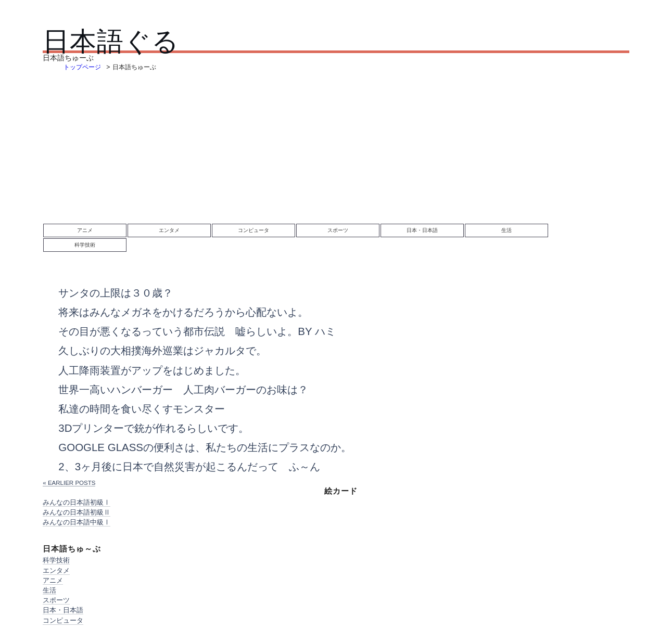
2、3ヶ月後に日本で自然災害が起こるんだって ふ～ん (189, 466)
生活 (506, 230)
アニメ (85, 230)
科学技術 (85, 245)
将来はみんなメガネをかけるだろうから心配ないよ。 (183, 312)
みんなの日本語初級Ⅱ (77, 512)
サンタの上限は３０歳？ (116, 293)
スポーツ (338, 230)
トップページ (82, 67)
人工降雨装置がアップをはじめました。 (152, 370)
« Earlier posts (69, 483)
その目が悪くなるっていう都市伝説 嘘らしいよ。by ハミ (197, 331)
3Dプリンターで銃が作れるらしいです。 (154, 428)
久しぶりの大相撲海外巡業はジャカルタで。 (162, 350)
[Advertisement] (336, 150)
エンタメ (169, 230)
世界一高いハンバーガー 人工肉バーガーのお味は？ (183, 389)
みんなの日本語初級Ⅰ (77, 502)
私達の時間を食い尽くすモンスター (142, 409)
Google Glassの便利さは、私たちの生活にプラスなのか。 (205, 447)
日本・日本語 (422, 230)
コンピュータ (253, 230)
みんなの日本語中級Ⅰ (77, 522)
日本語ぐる (111, 41)
